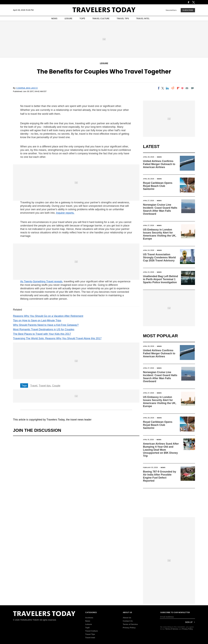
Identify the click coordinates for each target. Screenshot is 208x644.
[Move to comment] (192, 88)
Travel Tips (90, 634)
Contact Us (128, 621)
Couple (56, 386)
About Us (127, 618)
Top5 (87, 628)
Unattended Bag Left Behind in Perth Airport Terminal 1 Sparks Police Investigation (160, 279)
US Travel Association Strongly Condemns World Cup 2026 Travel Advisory (159, 257)
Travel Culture (92, 631)
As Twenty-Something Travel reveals (41, 281)
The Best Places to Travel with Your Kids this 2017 (42, 334)
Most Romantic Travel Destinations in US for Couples (44, 329)
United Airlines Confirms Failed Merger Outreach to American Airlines (159, 164)
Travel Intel (90, 638)
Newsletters (171, 10)
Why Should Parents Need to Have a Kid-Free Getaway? (46, 325)
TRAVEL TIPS (123, 18)
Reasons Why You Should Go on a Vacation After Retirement (48, 316)
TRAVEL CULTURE (101, 18)
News (159, 157)
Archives (89, 618)
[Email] (187, 88)
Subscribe (188, 10)
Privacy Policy (129, 628)
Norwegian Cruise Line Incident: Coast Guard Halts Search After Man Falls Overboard (160, 209)
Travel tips (45, 386)
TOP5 (82, 18)
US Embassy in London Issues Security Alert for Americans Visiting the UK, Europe (160, 234)
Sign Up (189, 622)
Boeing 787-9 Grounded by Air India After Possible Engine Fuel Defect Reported (160, 476)
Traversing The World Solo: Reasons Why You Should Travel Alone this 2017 (57, 338)
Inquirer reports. (65, 213)
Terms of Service (130, 624)
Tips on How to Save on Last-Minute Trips (37, 320)
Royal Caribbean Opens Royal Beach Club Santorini (158, 186)
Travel (34, 386)
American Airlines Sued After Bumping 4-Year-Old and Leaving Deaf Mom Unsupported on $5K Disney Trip (161, 450)
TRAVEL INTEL (143, 18)
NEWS (54, 18)
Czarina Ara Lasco (27, 88)
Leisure (104, 63)
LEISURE (68, 18)
